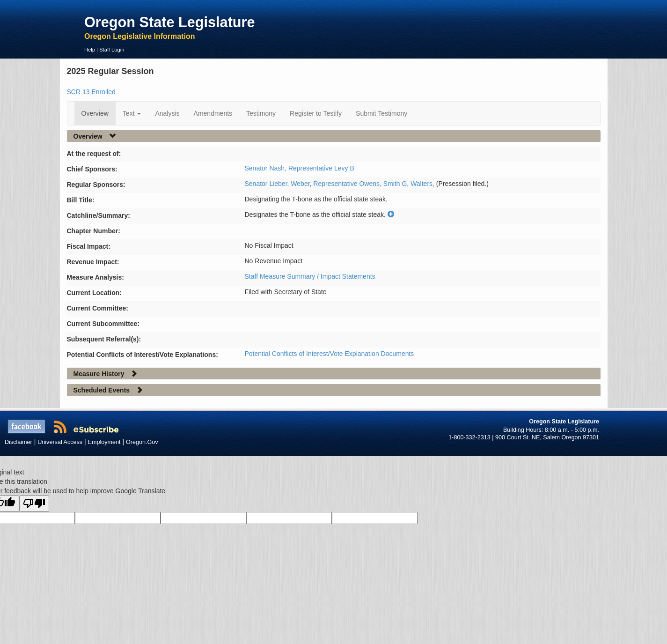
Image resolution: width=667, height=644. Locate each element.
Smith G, (397, 184)
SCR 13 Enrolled (91, 92)
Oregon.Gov (142, 442)
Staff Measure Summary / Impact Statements (310, 276)
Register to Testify (316, 113)
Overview (95, 113)
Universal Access (60, 442)
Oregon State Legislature (170, 22)
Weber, (302, 184)
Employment (104, 442)
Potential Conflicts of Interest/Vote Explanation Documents (330, 354)
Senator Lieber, (268, 184)
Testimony (261, 113)
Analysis (167, 113)
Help (90, 50)
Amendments (213, 113)
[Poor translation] (34, 504)
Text (132, 113)
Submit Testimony (381, 113)
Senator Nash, (267, 168)
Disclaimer (18, 442)
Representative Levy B (321, 168)
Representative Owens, (348, 184)
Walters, (423, 184)
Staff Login (112, 50)
